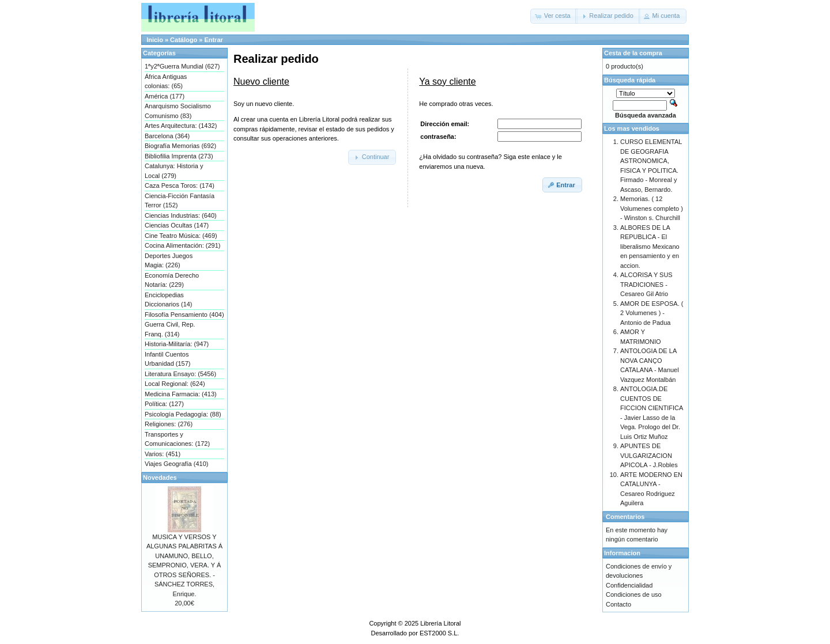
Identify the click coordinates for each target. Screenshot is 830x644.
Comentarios (625, 517)
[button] (554, 16)
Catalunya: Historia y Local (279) (174, 171)
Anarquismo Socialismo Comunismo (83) (178, 111)
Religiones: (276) (169, 424)
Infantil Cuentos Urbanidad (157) (168, 359)
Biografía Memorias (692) (180, 146)
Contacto (618, 604)
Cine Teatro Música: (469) (181, 236)
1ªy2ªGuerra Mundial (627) (182, 66)
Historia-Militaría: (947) (177, 344)
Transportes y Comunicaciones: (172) (177, 439)
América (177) (165, 96)
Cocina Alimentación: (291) (182, 245)
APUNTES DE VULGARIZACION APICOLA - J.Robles (649, 455)
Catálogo (184, 40)
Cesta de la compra (633, 53)
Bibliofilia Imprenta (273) (179, 156)
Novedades (160, 478)
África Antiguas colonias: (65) (166, 82)
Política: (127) (164, 404)
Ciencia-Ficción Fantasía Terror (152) (180, 201)
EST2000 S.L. (439, 633)
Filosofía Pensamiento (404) (184, 315)
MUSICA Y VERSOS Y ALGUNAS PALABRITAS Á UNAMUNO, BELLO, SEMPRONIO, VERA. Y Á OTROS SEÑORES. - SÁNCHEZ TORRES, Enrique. (184, 565)
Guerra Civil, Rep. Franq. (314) (170, 329)
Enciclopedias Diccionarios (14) (169, 300)
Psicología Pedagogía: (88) (183, 414)
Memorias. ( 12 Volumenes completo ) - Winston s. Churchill (652, 208)
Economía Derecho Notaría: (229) (172, 280)
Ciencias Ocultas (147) (177, 225)
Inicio (155, 40)
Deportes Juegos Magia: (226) (169, 261)
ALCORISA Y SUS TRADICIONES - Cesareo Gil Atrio (646, 284)
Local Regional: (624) (175, 384)
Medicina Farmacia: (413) (181, 394)
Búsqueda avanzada (646, 115)
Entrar (213, 40)
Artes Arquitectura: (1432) (181, 126)
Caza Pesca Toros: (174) (180, 185)
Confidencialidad (629, 585)
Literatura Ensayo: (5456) (180, 374)
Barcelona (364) (167, 136)
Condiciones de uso (634, 594)
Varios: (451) (163, 454)
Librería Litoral (440, 623)
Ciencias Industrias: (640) (181, 215)
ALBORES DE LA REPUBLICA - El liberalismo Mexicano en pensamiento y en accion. (650, 247)
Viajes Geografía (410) (176, 464)
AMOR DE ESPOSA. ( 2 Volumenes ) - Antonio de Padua (652, 313)
